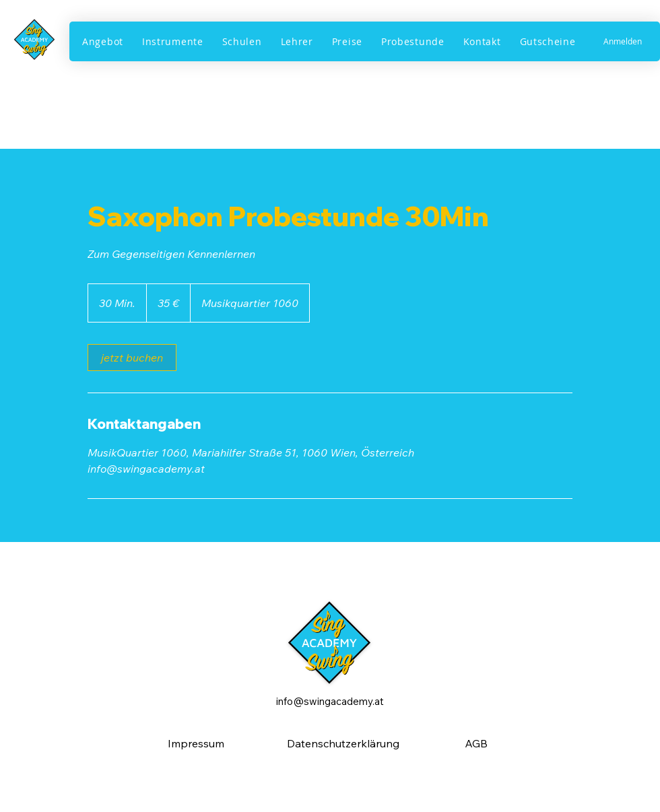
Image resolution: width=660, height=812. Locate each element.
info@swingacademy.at (330, 701)
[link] (132, 358)
